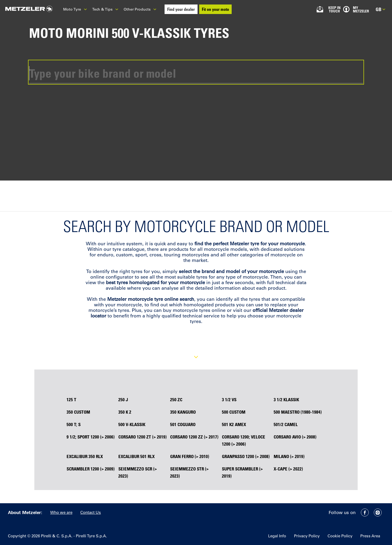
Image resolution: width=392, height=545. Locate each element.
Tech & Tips (105, 9)
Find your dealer (181, 9)
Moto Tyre (75, 9)
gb (381, 9)
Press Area (370, 536)
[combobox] (196, 72)
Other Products (140, 9)
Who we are (61, 512)
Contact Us (91, 512)
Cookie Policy (340, 536)
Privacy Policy (307, 536)
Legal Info (277, 536)
